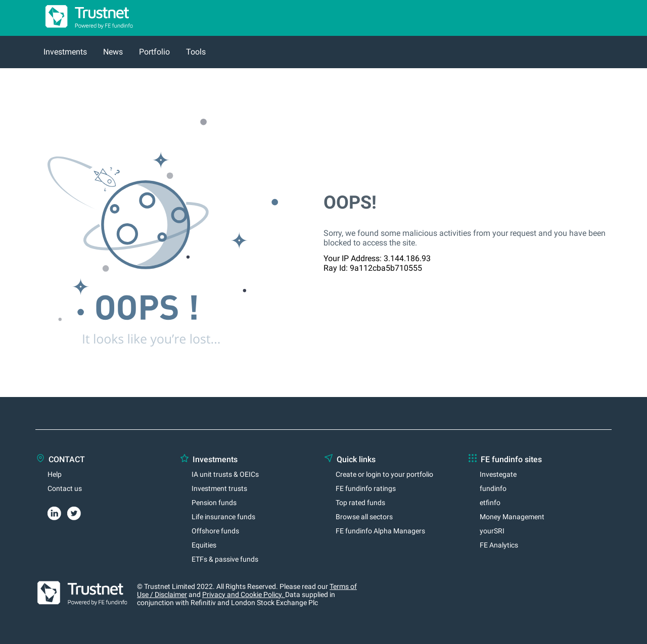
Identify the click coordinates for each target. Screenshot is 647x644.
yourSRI (492, 531)
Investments (65, 52)
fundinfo (493, 488)
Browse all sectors (364, 517)
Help (55, 474)
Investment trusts (219, 488)
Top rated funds (360, 503)
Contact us (65, 488)
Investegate (498, 474)
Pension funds (214, 503)
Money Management (512, 517)
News (113, 52)
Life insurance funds (223, 517)
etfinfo (490, 503)
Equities (204, 545)
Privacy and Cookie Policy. (244, 595)
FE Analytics (499, 545)
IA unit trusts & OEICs (225, 474)
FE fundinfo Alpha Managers (380, 531)
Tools (196, 52)
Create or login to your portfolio (384, 474)
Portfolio (154, 52)
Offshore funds (215, 531)
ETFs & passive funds (225, 559)
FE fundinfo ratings (366, 488)
